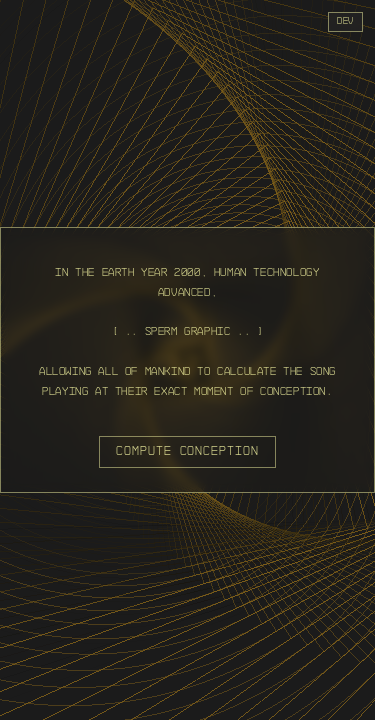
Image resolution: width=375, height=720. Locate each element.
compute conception (187, 451)
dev (345, 21)
